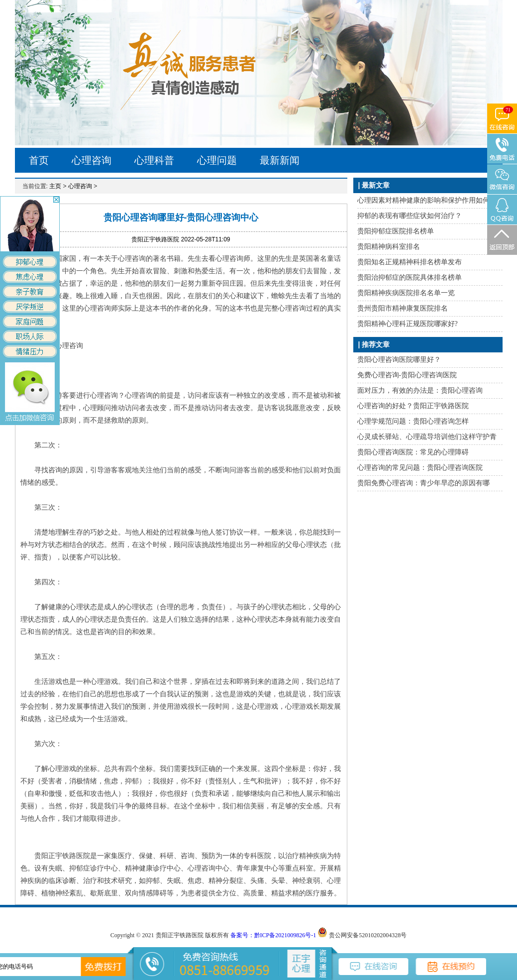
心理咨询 (92, 160)
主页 (55, 186)
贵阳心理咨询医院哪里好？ (399, 360)
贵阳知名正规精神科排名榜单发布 (410, 262)
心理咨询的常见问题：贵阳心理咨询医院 (420, 468)
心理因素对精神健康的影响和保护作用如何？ (427, 200)
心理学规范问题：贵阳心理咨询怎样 (413, 421)
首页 (39, 160)
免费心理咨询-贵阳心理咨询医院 (407, 375)
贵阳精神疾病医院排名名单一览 (406, 293)
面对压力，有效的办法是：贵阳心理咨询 (420, 390)
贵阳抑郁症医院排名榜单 (396, 231)
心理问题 (217, 160)
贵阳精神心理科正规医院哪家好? (408, 324)
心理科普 (154, 160)
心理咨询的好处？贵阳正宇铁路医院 (413, 406)
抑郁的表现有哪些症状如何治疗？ (410, 216)
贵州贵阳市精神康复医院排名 (403, 308)
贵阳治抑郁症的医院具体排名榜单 (410, 277)
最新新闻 (280, 160)
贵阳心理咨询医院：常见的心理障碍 (413, 452)
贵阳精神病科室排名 (389, 247)
